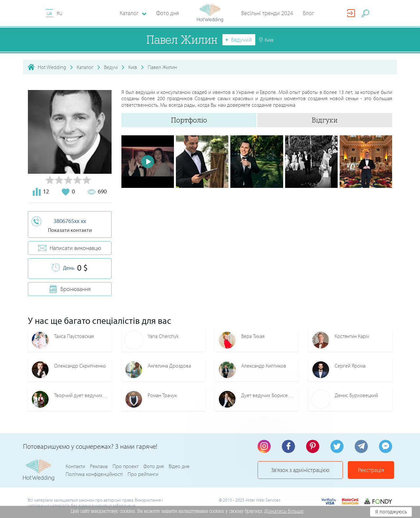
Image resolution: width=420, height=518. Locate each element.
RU (60, 13)
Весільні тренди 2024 (267, 13)
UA (49, 13)
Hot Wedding (52, 67)
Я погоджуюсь (391, 512)
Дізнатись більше (284, 511)
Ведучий (241, 40)
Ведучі (111, 67)
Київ (133, 67)
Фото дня (168, 13)
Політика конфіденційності (94, 474)
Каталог (85, 67)
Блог (309, 13)
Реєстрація (371, 470)
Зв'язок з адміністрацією (300, 470)
